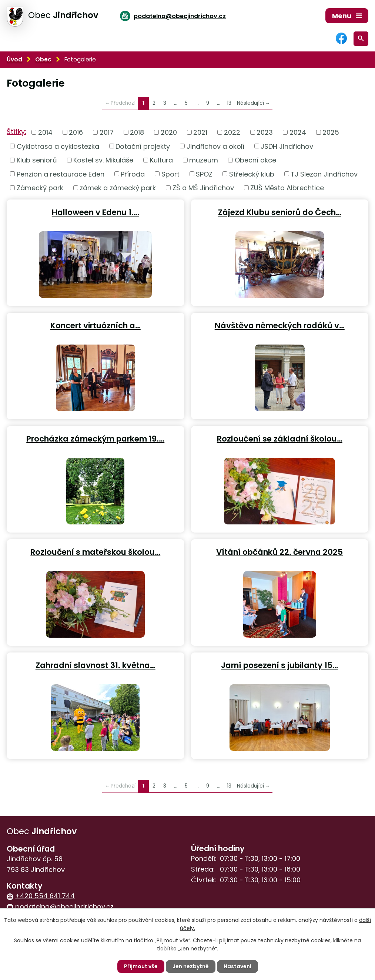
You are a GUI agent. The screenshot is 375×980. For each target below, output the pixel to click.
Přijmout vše (141, 966)
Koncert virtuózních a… (96, 325)
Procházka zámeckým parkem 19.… (95, 438)
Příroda (133, 174)
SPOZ (204, 174)
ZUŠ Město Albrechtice (287, 188)
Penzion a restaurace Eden (61, 174)
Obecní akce (255, 160)
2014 (45, 132)
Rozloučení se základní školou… (280, 438)
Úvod (14, 59)
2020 (169, 132)
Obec (43, 59)
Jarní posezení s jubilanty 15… (279, 665)
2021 (200, 132)
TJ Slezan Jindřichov (324, 174)
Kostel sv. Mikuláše (103, 160)
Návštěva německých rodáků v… (280, 325)
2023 (265, 132)
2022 (232, 132)
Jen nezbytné (191, 966)
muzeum (204, 160)
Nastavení (237, 966)
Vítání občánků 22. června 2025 (279, 552)
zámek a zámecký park (118, 188)
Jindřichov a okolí (215, 146)
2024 (298, 132)
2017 (107, 132)
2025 (331, 132)
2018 (137, 132)
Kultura (161, 160)
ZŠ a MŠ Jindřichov (203, 188)
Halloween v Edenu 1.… (96, 212)
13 (229, 103)
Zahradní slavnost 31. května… (96, 665)
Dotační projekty (143, 146)
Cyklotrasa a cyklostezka (58, 146)
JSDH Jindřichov (287, 146)
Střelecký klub (252, 174)
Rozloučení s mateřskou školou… (95, 552)
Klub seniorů (37, 160)
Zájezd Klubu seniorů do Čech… (280, 212)
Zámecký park (40, 188)
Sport (170, 174)
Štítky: (16, 132)
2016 (76, 132)
